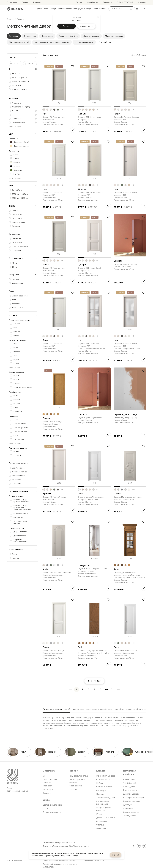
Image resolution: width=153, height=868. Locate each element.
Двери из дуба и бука (68, 36)
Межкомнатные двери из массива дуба (52, 42)
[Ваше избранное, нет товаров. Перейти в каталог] (141, 9)
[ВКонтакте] (133, 846)
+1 (61, 414)
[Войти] (145, 9)
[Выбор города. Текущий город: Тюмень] (108, 2)
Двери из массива (91, 36)
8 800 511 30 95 (68, 843)
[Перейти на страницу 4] (94, 689)
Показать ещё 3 (15, 178)
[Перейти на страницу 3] (88, 689)
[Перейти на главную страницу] (15, 9)
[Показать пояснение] (36, 111)
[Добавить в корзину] (73, 130)
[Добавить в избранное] (73, 66)
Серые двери (47, 36)
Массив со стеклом (114, 36)
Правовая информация (94, 861)
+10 (98, 490)
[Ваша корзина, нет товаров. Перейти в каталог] (137, 9)
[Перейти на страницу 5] (100, 689)
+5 (62, 110)
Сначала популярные (52, 55)
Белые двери (30, 36)
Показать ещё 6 (15, 127)
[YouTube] (144, 846)
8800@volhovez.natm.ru (80, 846)
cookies (47, 853)
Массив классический (19, 42)
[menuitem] (39, 9)
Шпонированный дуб (84, 42)
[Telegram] (139, 846)
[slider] (9, 69)
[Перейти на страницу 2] (82, 689)
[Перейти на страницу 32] (112, 689)
